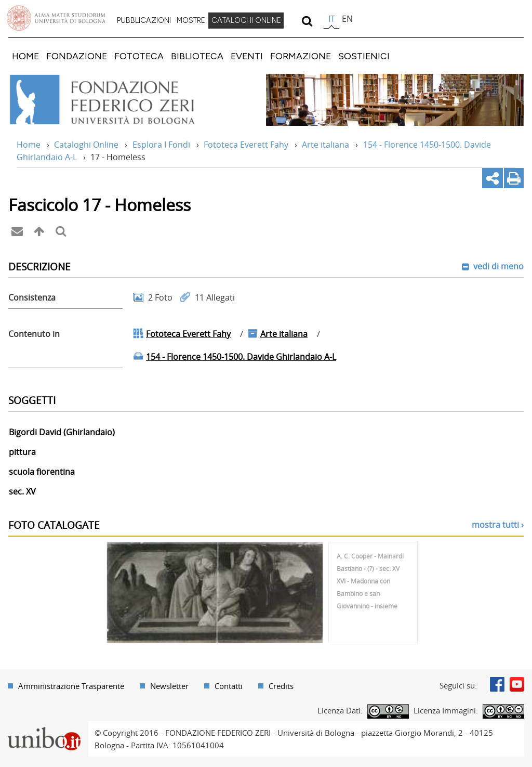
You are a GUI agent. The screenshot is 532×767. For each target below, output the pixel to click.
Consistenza (32, 297)
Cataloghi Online (86, 145)
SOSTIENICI (364, 56)
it (332, 19)
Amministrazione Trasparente (71, 686)
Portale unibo (44, 727)
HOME (25, 56)
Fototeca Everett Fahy (246, 145)
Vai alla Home (116, 100)
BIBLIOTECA (197, 56)
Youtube (517, 684)
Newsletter (169, 686)
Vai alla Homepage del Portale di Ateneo (56, 18)
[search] (307, 21)
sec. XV (22, 491)
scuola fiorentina (42, 472)
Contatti (229, 686)
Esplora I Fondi (161, 145)
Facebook (497, 684)
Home (29, 145)
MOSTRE (191, 20)
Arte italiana (325, 145)
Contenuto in (34, 334)
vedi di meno (497, 266)
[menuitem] (144, 21)
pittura (22, 452)
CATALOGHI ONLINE (246, 20)
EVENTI (247, 56)
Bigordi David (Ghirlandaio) (62, 432)
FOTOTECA (139, 56)
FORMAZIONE (301, 56)
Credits (281, 686)
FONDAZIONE (77, 56)
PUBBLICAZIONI (144, 20)
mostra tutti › (498, 525)
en (347, 19)
